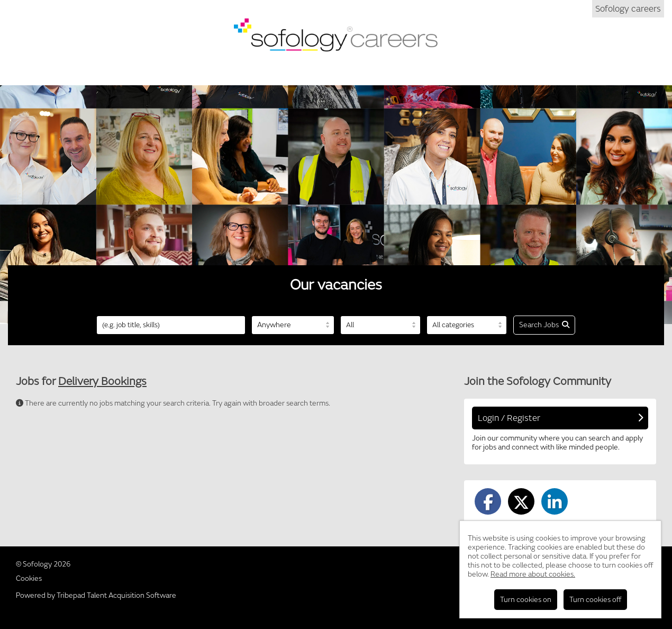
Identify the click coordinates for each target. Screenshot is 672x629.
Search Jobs (544, 325)
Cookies (29, 578)
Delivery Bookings (102, 381)
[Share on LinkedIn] (555, 501)
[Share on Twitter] (521, 501)
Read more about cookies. (533, 574)
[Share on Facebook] (488, 501)
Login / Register (560, 418)
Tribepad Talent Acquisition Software (116, 595)
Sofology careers (628, 9)
